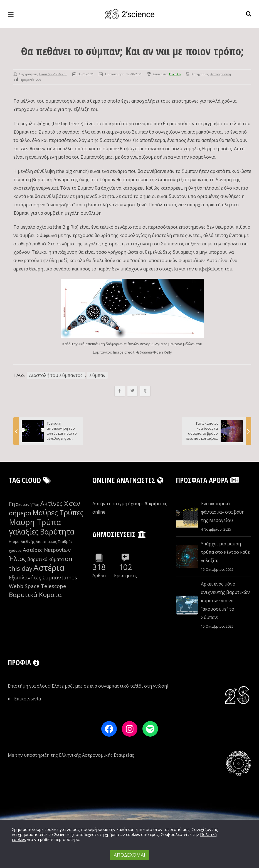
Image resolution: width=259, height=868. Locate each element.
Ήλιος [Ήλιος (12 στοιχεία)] (18, 559)
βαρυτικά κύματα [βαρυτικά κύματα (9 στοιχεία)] (45, 559)
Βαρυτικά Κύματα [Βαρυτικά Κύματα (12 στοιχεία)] (35, 595)
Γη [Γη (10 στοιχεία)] (12, 504)
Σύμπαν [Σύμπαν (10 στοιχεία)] (52, 577)
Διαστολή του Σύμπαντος (56, 375)
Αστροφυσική (221, 74)
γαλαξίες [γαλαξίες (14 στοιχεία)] (24, 532)
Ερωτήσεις (125, 576)
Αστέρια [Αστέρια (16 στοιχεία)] (49, 568)
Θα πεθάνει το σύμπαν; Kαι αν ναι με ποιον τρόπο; (132, 51)
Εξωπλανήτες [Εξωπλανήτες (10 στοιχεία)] (25, 577)
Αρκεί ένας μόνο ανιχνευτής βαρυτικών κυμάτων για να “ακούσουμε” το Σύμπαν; (225, 601)
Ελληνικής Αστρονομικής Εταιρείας (97, 755)
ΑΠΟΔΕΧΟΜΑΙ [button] (129, 855)
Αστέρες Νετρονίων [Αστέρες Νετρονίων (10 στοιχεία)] (47, 550)
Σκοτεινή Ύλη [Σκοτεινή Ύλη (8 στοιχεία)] (28, 504)
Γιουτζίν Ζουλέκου (53, 74)
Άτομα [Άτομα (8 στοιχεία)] (14, 541)
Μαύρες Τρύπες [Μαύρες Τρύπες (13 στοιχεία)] (58, 513)
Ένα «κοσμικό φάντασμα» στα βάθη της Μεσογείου (223, 512)
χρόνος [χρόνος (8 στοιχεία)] (15, 550)
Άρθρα (99, 576)
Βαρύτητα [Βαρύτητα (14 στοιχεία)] (57, 532)
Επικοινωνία (28, 699)
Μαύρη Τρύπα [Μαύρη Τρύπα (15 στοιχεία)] (35, 522)
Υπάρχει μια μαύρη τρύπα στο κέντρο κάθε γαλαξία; (225, 552)
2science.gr (64, 834)
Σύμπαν (97, 375)
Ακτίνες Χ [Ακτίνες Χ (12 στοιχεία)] (54, 503)
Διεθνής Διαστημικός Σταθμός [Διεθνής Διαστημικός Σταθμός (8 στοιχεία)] (47, 541)
